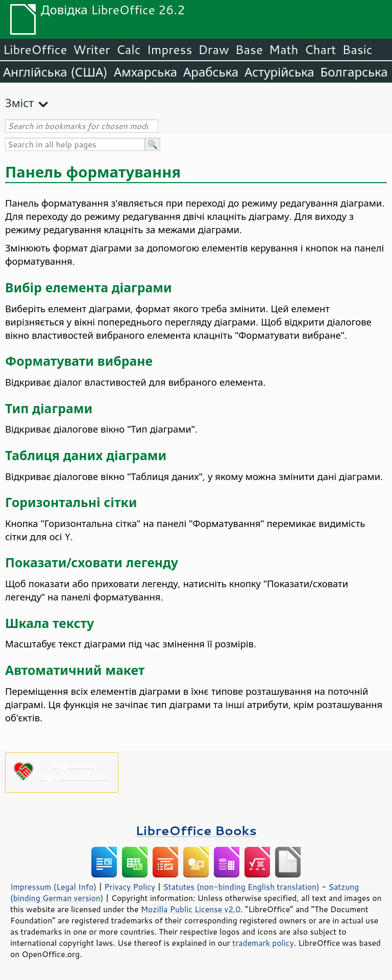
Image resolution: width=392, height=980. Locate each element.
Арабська (211, 72)
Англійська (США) (55, 72)
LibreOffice (35, 49)
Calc (129, 49)
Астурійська (279, 72)
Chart (320, 49)
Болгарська (354, 72)
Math (284, 49)
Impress (170, 49)
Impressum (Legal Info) (53, 887)
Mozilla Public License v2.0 (191, 909)
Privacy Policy (130, 887)
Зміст (19, 103)
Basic (357, 49)
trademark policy (263, 943)
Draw (213, 49)
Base (249, 49)
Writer (91, 49)
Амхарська (145, 72)
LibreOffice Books (196, 830)
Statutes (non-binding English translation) (241, 887)
